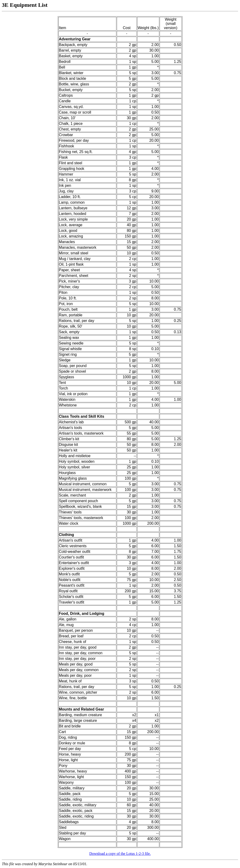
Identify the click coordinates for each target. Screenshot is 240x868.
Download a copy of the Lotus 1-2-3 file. (120, 854)
